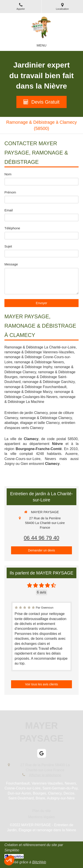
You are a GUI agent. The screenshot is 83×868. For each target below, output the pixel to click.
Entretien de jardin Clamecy (26, 413)
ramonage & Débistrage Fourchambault (35, 387)
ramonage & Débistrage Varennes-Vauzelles (39, 352)
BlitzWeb (39, 862)
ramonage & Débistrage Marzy (28, 392)
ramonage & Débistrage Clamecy (46, 418)
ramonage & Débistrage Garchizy (49, 382)
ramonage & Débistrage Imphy (28, 367)
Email (9, 210)
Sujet (8, 246)
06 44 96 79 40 (41, 538)
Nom (8, 174)
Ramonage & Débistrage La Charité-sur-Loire (40, 347)
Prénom (10, 192)
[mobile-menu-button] (41, 45)
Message (11, 264)
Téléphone (12, 228)
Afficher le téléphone (45, 775)
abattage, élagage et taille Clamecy (32, 423)
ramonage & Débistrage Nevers (39, 362)
